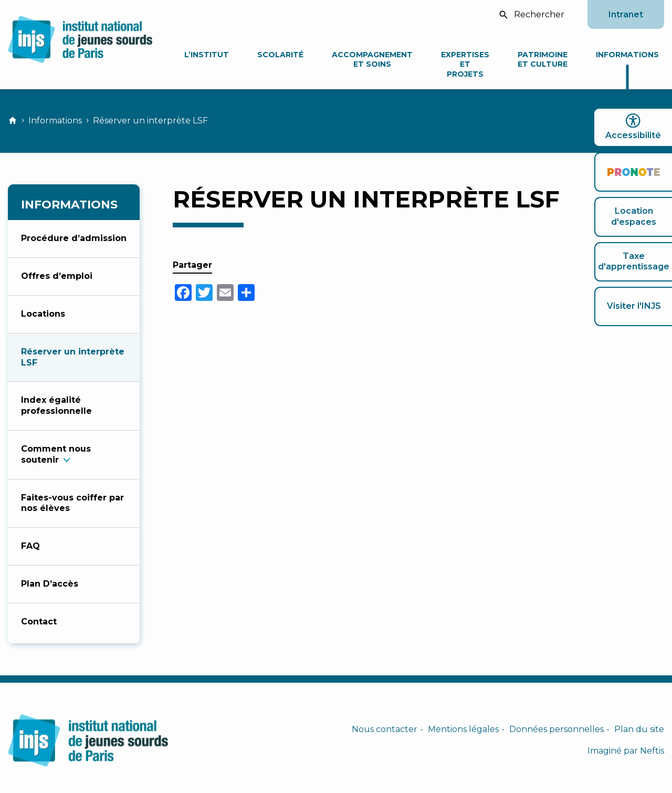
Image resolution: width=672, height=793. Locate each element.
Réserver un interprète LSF (73, 357)
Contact (39, 622)
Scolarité (280, 55)
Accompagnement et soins (372, 59)
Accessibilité (633, 127)
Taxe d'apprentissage (634, 262)
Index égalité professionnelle (56, 405)
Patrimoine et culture (543, 59)
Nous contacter (385, 729)
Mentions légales (463, 729)
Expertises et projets (465, 64)
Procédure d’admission (74, 238)
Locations (43, 314)
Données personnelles (556, 729)
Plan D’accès (50, 584)
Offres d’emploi (57, 276)
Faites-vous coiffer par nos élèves (72, 503)
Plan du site (639, 729)
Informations (627, 55)
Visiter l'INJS (634, 306)
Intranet (626, 14)
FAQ (30, 546)
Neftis (652, 751)
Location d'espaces (634, 216)
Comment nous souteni (56, 454)
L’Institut (207, 55)
